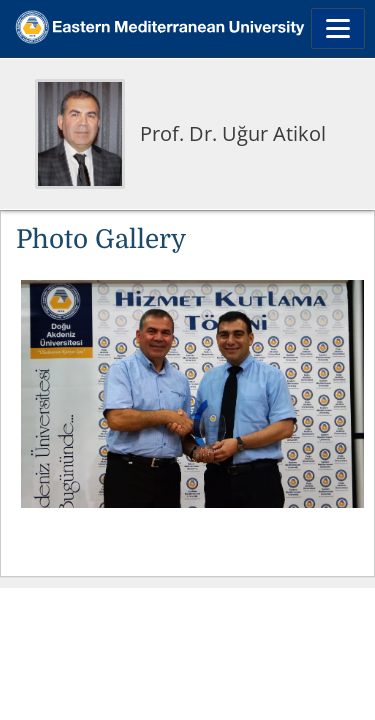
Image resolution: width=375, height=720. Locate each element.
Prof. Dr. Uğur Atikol (233, 133)
